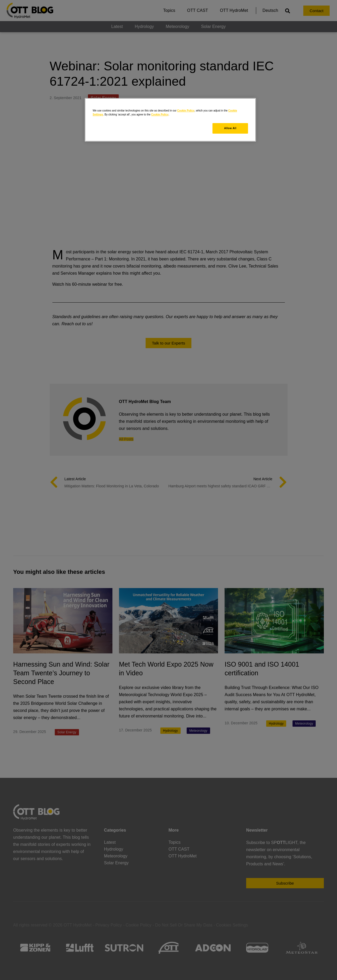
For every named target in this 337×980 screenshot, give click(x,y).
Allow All (230, 128)
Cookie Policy (186, 111)
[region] (170, 120)
